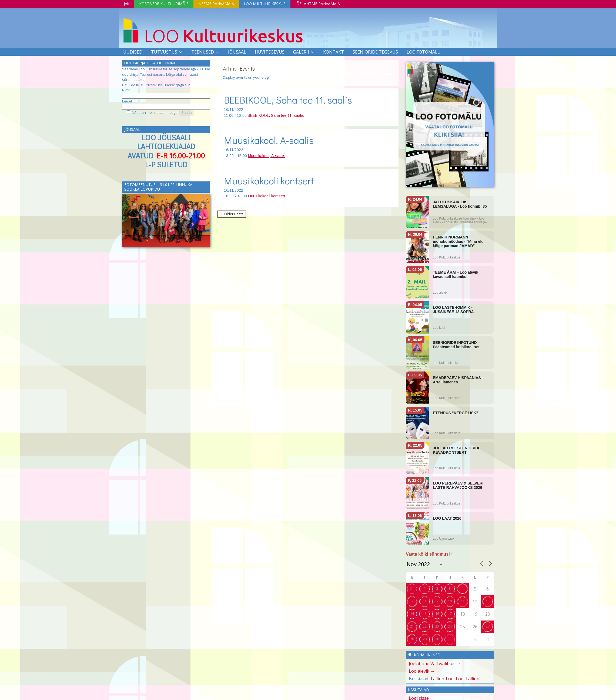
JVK (127, 4)
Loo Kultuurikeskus (265, 4)
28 (412, 639)
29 (425, 639)
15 (425, 613)
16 (437, 613)
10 (450, 601)
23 (437, 626)
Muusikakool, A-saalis (269, 140)
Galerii (301, 52)
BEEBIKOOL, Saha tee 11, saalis (288, 100)
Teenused (203, 52)
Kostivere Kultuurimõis (164, 4)
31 (412, 588)
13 (488, 601)
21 (412, 626)
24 (450, 626)
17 (450, 613)
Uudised (133, 52)
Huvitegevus (270, 52)
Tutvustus (164, 52)
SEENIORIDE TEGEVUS (375, 52)
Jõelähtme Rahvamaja (318, 4)
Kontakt (334, 52)
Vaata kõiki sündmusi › (429, 554)
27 (488, 626)
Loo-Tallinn (468, 679)
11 (463, 601)
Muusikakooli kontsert (269, 181)
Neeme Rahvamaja (216, 4)
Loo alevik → (422, 671)
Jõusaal (237, 52)
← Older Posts (232, 214)
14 (412, 613)
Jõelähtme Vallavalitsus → (435, 663)
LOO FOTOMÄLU (424, 52)
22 (425, 626)
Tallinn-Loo (442, 679)
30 (437, 639)
